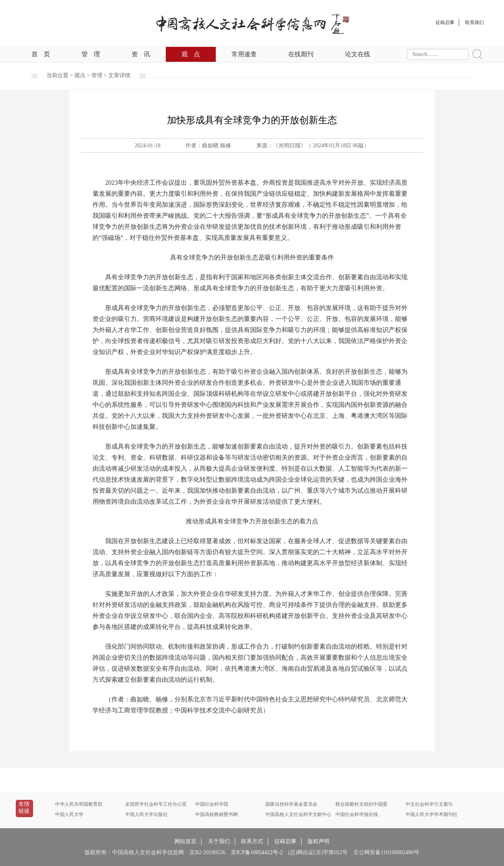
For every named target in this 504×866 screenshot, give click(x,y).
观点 (191, 54)
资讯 (141, 54)
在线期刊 (301, 54)
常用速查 (244, 54)
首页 (41, 54)
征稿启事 (285, 841)
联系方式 (252, 841)
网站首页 (185, 841)
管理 (91, 54)
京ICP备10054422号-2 (257, 852)
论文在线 (358, 54)
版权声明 (319, 841)
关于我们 (219, 841)
